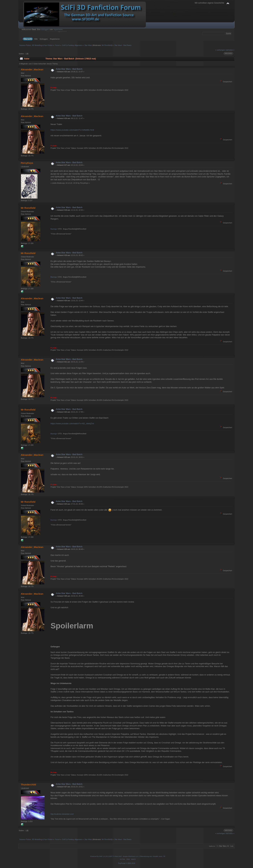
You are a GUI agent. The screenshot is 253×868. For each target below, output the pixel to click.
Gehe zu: (212, 846)
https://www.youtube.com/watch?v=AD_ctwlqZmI (72, 424)
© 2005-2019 (130, 863)
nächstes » (230, 50)
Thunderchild (28, 784)
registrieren (58, 29)
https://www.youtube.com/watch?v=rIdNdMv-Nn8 (72, 130)
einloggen (45, 29)
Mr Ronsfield (107, 45)
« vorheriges (220, 50)
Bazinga (54, 229)
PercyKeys (27, 163)
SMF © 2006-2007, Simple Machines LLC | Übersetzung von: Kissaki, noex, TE (137, 856)
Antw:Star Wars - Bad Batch (69, 69)
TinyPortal (122, 863)
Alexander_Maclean (32, 69)
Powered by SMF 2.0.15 (99, 856)
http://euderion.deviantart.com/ (62, 814)
